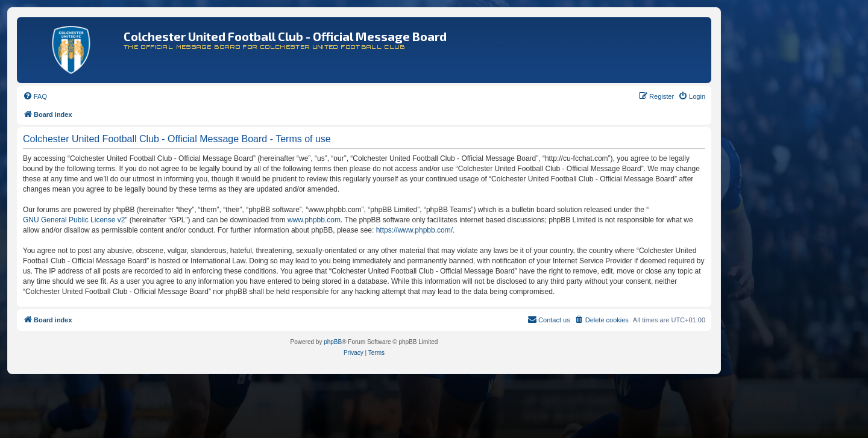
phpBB (333, 342)
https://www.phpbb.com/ (414, 230)
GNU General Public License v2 (74, 220)
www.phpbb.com (314, 220)
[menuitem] (35, 96)
